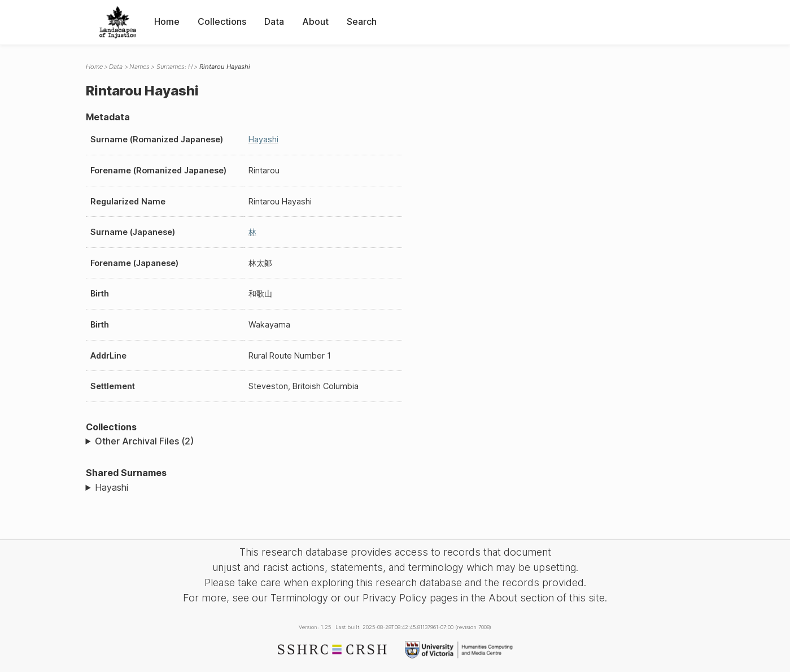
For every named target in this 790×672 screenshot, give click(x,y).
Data (274, 21)
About (315, 21)
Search (362, 21)
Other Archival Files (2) (144, 441)
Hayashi (263, 139)
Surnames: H (174, 67)
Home (167, 21)
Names (139, 67)
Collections (222, 21)
